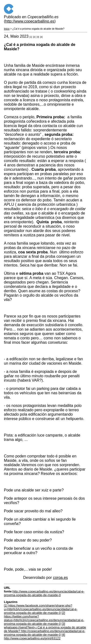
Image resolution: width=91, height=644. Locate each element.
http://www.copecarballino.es (30, 21)
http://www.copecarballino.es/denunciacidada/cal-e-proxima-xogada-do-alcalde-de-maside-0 (44, 593)
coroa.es (60, 578)
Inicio (7, 29)
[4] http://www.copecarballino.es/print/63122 (34, 636)
